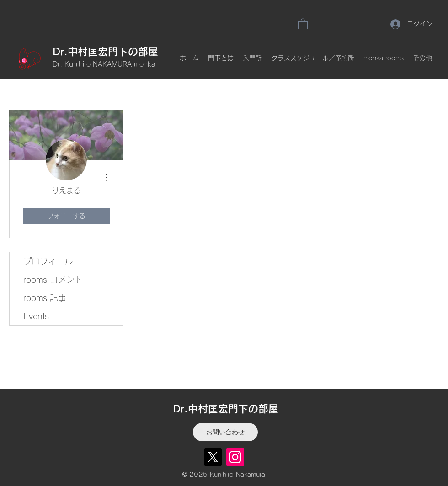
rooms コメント (53, 280)
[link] (303, 24)
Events (36, 316)
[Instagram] (235, 457)
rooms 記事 (45, 298)
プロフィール (48, 261)
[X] (213, 457)
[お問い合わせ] (225, 432)
